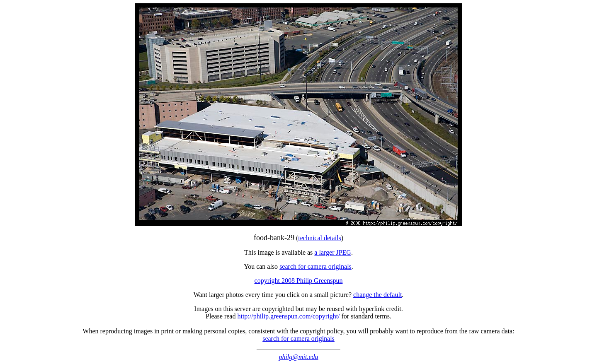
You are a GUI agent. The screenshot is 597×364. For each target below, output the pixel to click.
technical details (320, 238)
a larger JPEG (333, 252)
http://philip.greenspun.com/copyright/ (288, 316)
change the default (377, 295)
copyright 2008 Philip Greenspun (299, 281)
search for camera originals (315, 266)
